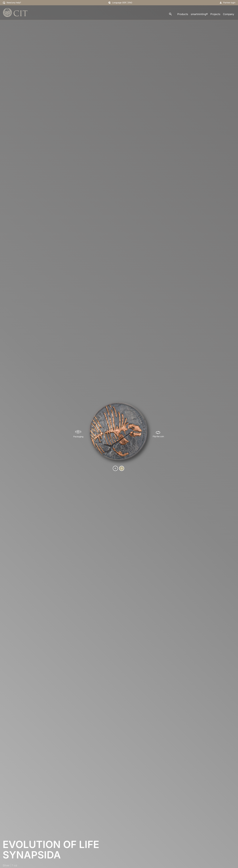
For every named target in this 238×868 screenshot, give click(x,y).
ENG (130, 3)
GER (124, 3)
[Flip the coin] (158, 434)
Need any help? (14, 3)
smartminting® (199, 14)
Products (183, 14)
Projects (215, 14)
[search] (170, 14)
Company (228, 14)
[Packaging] (78, 434)
